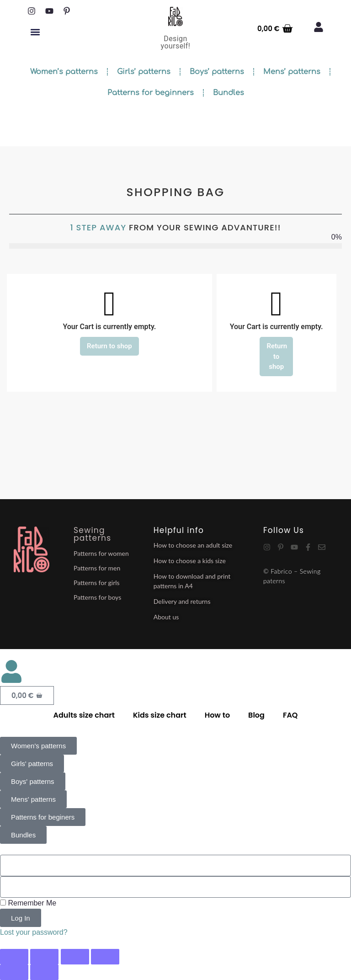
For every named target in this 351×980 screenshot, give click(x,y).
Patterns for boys (97, 597)
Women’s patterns (64, 72)
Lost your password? (34, 932)
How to (217, 715)
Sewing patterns (92, 534)
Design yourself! (176, 42)
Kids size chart (160, 715)
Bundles (229, 93)
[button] (35, 32)
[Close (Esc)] (105, 957)
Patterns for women (101, 553)
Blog (256, 715)
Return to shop (109, 346)
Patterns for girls (97, 583)
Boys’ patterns (217, 72)
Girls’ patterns (144, 72)
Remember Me (28, 903)
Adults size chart (84, 715)
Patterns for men (97, 568)
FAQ (290, 715)
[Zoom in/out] (14, 957)
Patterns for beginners (151, 93)
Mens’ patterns (292, 72)
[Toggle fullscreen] (44, 957)
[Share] (75, 957)
